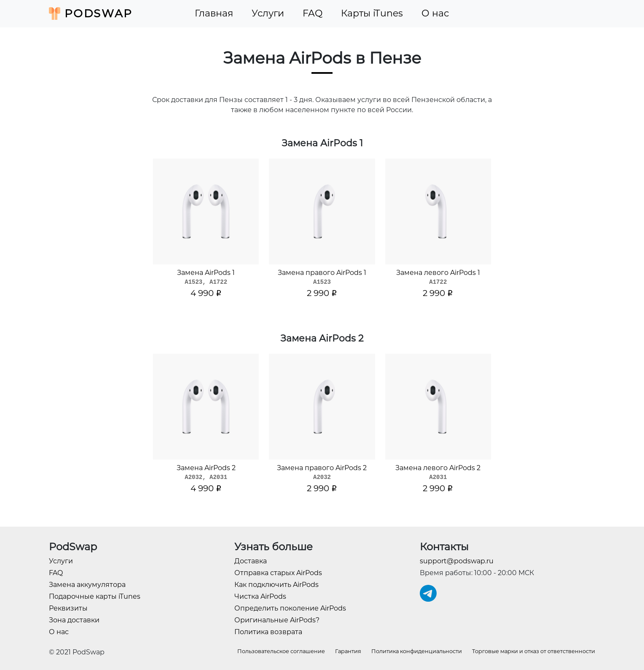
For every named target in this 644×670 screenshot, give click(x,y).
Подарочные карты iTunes (95, 596)
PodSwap (91, 13)
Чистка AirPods (260, 596)
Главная (214, 13)
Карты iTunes (372, 13)
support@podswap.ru (457, 561)
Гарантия (348, 651)
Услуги (268, 13)
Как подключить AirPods (276, 585)
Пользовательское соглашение (281, 651)
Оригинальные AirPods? (277, 620)
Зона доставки (74, 620)
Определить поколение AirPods (290, 608)
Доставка (251, 561)
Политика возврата (268, 632)
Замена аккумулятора (87, 585)
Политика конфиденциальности (417, 651)
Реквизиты (68, 608)
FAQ (313, 13)
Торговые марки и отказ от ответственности (534, 651)
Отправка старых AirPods (278, 573)
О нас (435, 13)
